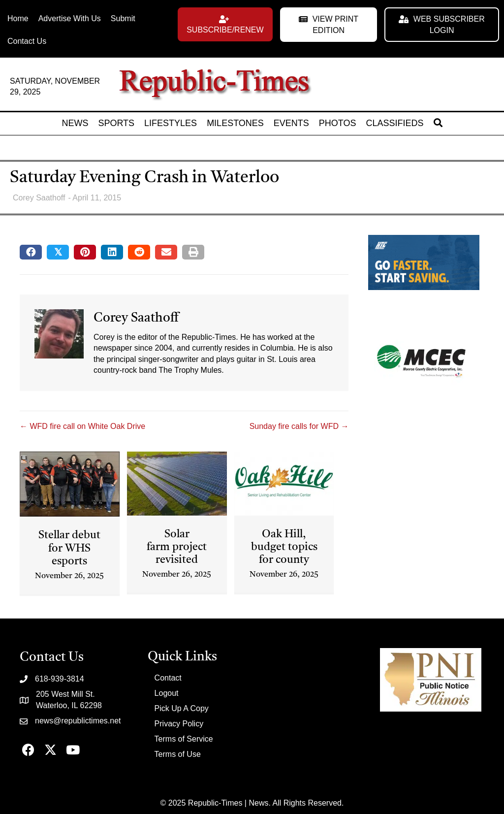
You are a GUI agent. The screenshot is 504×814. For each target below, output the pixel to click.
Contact (168, 678)
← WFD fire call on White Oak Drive (82, 426)
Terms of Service (184, 739)
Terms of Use (178, 754)
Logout (167, 693)
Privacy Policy (179, 724)
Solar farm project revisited (177, 547)
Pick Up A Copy (182, 708)
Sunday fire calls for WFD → (299, 426)
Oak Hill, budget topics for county (284, 547)
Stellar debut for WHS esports (69, 548)
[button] (225, 24)
